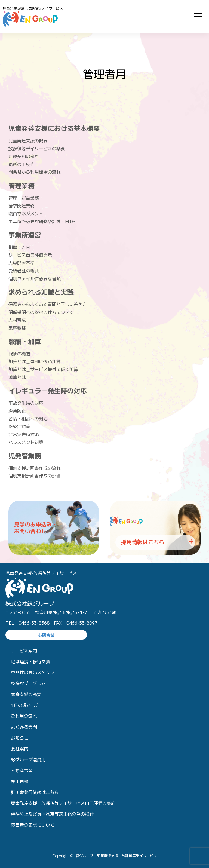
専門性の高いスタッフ (33, 672)
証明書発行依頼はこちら (35, 792)
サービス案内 (24, 651)
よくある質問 (24, 727)
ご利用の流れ (24, 716)
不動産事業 (22, 770)
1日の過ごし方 (25, 705)
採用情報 (20, 781)
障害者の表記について (33, 825)
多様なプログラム (28, 683)
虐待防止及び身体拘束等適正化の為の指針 (52, 814)
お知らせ (20, 738)
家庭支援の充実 (26, 694)
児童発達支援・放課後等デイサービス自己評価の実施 (63, 803)
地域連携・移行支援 (30, 661)
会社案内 (20, 749)
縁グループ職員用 (28, 759)
